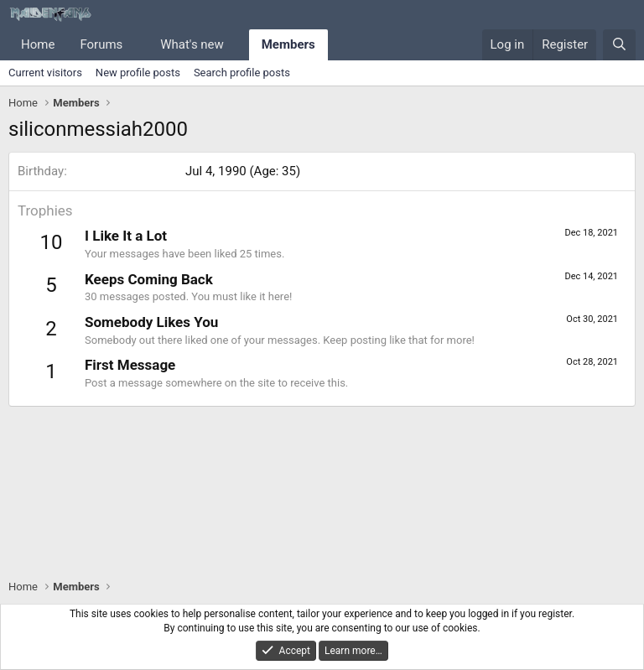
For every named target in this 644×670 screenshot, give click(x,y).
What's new (192, 44)
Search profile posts (242, 73)
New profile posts (138, 73)
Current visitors (45, 73)
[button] (136, 45)
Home (38, 44)
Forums (101, 44)
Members (288, 44)
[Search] (619, 45)
